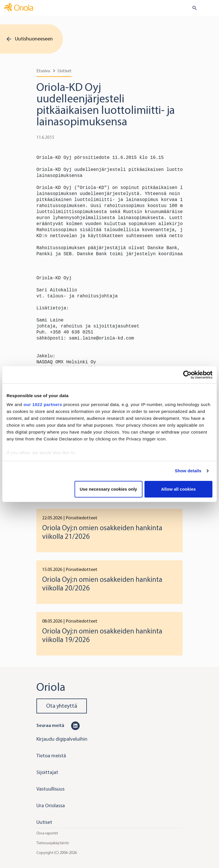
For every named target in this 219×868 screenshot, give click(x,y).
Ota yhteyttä (62, 706)
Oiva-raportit (47, 833)
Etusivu (43, 71)
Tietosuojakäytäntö (53, 843)
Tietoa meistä (51, 756)
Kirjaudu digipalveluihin (62, 739)
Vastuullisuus (50, 789)
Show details (188, 471)
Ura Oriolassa (51, 805)
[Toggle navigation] (211, 8)
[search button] (192, 8)
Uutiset (65, 71)
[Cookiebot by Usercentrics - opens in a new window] (187, 375)
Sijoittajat (47, 772)
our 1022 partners (43, 404)
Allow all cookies (178, 489)
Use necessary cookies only (108, 489)
